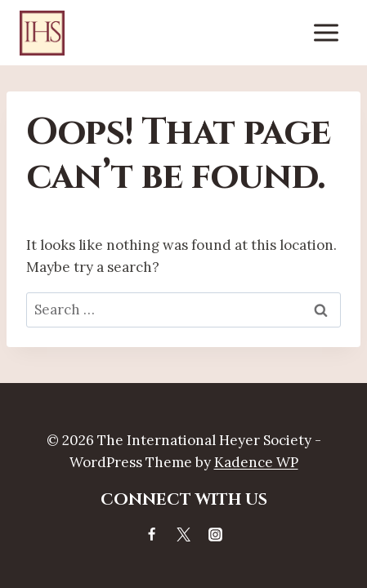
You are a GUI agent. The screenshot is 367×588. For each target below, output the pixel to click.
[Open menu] (326, 32)
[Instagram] (216, 534)
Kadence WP (256, 462)
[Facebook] (151, 534)
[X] (184, 534)
